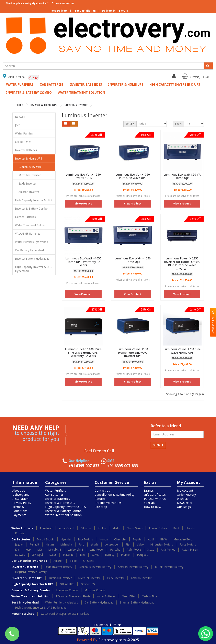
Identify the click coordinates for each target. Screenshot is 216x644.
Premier (126, 555)
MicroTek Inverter (89, 578)
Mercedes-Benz (183, 539)
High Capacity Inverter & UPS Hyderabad (34, 269)
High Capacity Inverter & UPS (175, 85)
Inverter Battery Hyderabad (32, 259)
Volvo (140, 545)
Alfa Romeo (168, 550)
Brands (149, 491)
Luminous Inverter (76, 105)
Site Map (101, 507)
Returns (100, 499)
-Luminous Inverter (28, 167)
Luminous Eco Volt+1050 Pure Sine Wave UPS (133, 176)
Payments (19, 515)
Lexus (53, 555)
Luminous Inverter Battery (95, 567)
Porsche (115, 550)
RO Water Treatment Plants (73, 596)
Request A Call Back (213, 322)
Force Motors (188, 545)
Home (19, 105)
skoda (94, 545)
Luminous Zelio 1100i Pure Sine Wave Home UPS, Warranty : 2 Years (83, 353)
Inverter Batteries (86, 85)
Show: (179, 124)
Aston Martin (190, 550)
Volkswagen (112, 545)
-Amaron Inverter (27, 192)
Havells (190, 528)
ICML (95, 555)
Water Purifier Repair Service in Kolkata (65, 614)
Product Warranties (108, 503)
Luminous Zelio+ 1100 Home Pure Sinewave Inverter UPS (133, 353)
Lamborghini (75, 550)
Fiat (128, 545)
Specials (150, 503)
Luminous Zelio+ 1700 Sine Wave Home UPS (182, 351)
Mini (83, 555)
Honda (104, 539)
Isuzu (151, 550)
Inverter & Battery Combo (29, 93)
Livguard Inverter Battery (31, 572)
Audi (151, 539)
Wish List (183, 499)
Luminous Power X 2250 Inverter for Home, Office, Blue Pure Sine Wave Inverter (182, 264)
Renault (34, 545)
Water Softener (106, 596)
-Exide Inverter (26, 184)
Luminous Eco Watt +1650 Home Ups (133, 260)
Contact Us (102, 491)
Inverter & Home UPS (126, 85)
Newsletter (185, 503)
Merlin (116, 528)
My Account (185, 491)
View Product (83, 204)
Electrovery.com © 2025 (119, 640)
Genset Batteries (25, 217)
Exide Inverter (116, 578)
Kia (17, 550)
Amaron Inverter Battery (133, 567)
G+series (86, 528)
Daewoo (20, 117)
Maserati (68, 555)
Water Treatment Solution (81, 93)
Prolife (102, 528)
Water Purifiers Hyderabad (32, 242)
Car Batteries (52, 85)
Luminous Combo (67, 590)
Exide (73, 561)
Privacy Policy (22, 503)
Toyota (137, 539)
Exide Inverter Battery (58, 567)
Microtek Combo (95, 590)
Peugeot (142, 555)
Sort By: (130, 124)
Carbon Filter (150, 596)
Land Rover (96, 550)
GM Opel (37, 555)
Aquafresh (46, 528)
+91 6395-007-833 (63, 3)
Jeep (18, 125)
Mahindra (66, 545)
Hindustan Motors (162, 545)
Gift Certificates (155, 495)
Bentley (110, 555)
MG (39, 550)
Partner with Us (155, 499)
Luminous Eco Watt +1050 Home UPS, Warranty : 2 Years (83, 262)
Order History (186, 495)
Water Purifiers (20, 85)
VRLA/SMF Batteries (28, 234)
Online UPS (88, 584)
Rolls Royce (134, 550)
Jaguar (19, 545)
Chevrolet (120, 539)
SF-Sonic (88, 561)
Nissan (50, 545)
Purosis (20, 533)
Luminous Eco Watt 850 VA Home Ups (182, 176)
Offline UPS (67, 584)
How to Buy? (153, 507)
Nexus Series (135, 528)
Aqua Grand (67, 528)
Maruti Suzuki (46, 539)
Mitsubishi (55, 550)
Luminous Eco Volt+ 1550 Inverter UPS (83, 176)
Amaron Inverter (141, 578)
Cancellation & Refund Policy (115, 495)
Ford (81, 545)
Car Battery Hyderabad (29, 250)
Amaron (58, 561)
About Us (19, 491)
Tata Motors (85, 539)
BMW (164, 539)
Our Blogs (184, 507)
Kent (176, 528)
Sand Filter (129, 596)
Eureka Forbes (158, 528)
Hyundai (66, 539)
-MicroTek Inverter (28, 175)
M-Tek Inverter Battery (169, 567)
